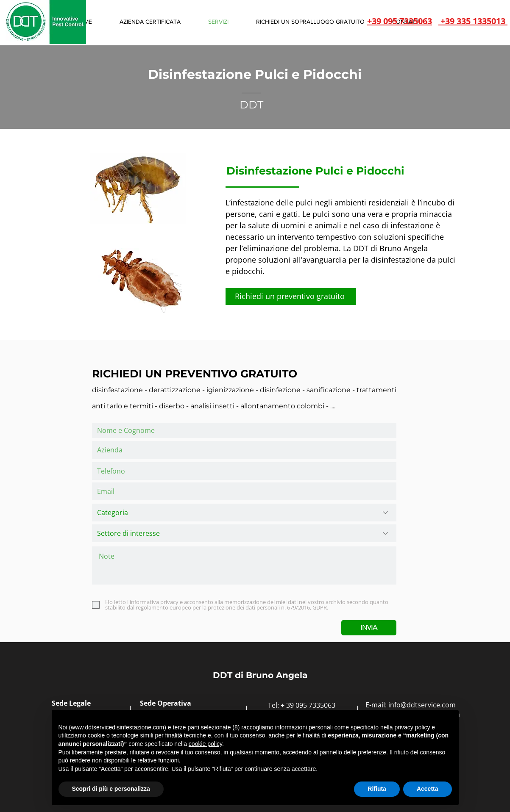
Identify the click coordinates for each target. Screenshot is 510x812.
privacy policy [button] (412, 727)
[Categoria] (244, 513)
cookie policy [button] (205, 744)
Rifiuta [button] (377, 789)
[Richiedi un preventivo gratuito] (291, 297)
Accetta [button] (428, 789)
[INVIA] (369, 628)
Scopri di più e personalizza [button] (111, 789)
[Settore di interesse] (244, 533)
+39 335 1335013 (473, 21)
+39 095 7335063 (400, 21)
